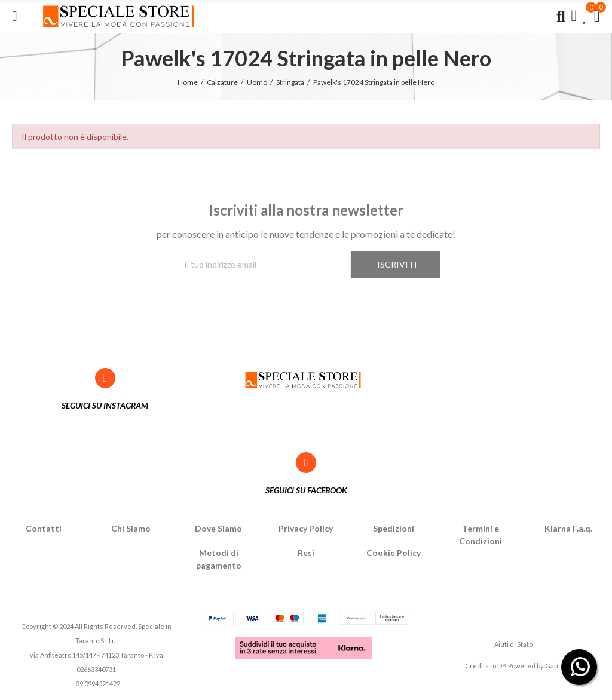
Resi (306, 553)
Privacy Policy (306, 528)
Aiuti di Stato (513, 644)
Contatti (44, 528)
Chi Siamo (131, 528)
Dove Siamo (218, 528)
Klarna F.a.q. (568, 528)
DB (502, 666)
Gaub (553, 666)
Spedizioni (394, 528)
